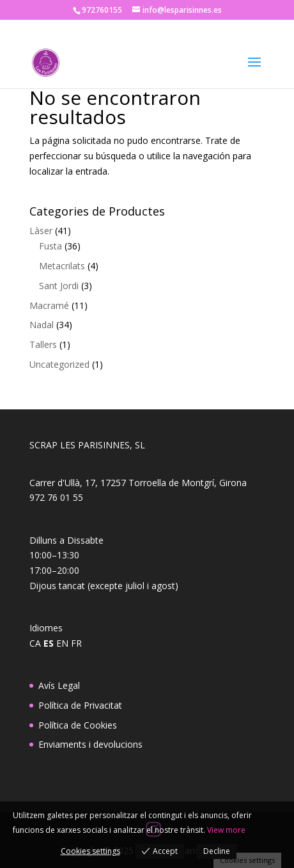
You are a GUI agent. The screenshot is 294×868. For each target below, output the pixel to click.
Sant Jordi (59, 286)
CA (35, 643)
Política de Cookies (78, 725)
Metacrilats (62, 266)
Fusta (50, 246)
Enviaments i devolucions (90, 744)
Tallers (43, 344)
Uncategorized (59, 364)
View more (226, 830)
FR (76, 643)
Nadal (42, 325)
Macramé (49, 305)
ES (49, 643)
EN (62, 643)
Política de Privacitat (80, 705)
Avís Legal (59, 685)
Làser (41, 231)
